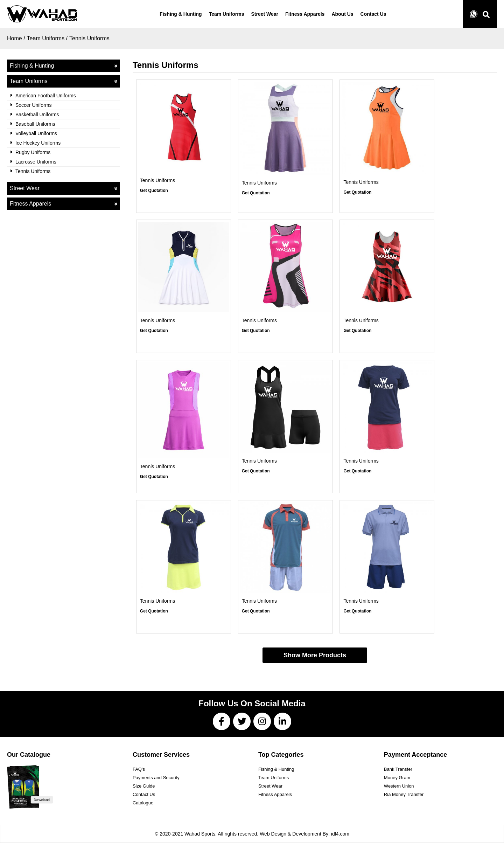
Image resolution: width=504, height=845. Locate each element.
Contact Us (144, 796)
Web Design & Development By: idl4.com (304, 836)
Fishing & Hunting (64, 66)
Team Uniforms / (47, 38)
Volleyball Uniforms (36, 133)
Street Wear (64, 188)
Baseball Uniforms (35, 124)
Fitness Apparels (64, 204)
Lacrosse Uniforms (36, 162)
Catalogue (143, 805)
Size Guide (144, 788)
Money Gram (397, 780)
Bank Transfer (398, 771)
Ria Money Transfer (404, 796)
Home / (16, 38)
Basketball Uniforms (37, 115)
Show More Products (315, 657)
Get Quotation (154, 191)
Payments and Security (156, 780)
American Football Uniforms (46, 96)
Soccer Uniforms (33, 105)
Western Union (399, 788)
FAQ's (139, 771)
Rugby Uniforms (33, 152)
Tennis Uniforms (89, 38)
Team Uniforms (64, 81)
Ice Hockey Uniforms (38, 143)
